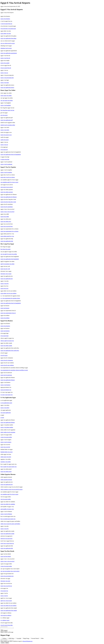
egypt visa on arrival (5, 447)
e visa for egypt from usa (6, 24)
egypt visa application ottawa (7, 88)
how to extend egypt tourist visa (8, 519)
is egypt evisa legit (5, 159)
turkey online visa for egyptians (8, 432)
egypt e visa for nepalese (6, 172)
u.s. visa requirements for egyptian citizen (10, 298)
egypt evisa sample (5, 63)
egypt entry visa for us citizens (8, 177)
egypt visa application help (7, 241)
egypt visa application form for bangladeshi (11, 154)
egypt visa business (5, 331)
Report (7, 643)
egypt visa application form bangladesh (10, 259)
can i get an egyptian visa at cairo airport (10, 571)
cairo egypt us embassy (6, 615)
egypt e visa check (5, 130)
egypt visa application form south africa (10, 350)
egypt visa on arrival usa (6, 586)
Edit (2, 631)
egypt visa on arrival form (7, 226)
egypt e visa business (5, 385)
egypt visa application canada (7, 534)
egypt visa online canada (6, 346)
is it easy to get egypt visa (7, 395)
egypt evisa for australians (7, 207)
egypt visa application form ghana (8, 38)
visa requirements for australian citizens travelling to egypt (14, 370)
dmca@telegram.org (28, 641)
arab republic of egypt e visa (7, 509)
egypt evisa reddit (5, 217)
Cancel (3, 643)
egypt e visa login (5, 83)
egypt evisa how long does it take (8, 202)
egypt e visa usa (4, 73)
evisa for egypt (4, 355)
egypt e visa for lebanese (6, 514)
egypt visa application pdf (7, 120)
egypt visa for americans (6, 375)
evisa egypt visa (4, 591)
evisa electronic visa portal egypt (8, 29)
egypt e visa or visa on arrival (7, 212)
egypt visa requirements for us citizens (9, 231)
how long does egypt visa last (7, 110)
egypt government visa (6, 390)
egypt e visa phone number (7, 427)
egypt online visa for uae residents (8, 293)
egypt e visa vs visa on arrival (7, 561)
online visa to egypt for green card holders (10, 524)
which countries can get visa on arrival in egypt (12, 489)
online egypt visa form (6, 457)
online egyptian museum (6, 480)
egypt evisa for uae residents (7, 365)
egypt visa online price (6, 221)
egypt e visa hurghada (6, 105)
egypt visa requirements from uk (8, 313)
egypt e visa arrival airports (7, 6)
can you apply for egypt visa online (9, 254)
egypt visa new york (5, 269)
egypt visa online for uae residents (8, 606)
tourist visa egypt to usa (6, 135)
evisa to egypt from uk (6, 68)
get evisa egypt (4, 115)
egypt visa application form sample (9, 610)
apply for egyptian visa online (7, 264)
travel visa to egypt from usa (7, 543)
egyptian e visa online (6, 462)
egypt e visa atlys (5, 284)
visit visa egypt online (6, 499)
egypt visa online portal (6, 472)
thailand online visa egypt (7, 452)
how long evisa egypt (5, 249)
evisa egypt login (5, 336)
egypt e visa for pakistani (6, 164)
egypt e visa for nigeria (6, 442)
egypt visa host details (6, 556)
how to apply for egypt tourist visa (9, 467)
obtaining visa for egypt (6, 48)
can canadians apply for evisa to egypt (9, 182)
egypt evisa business (5, 19)
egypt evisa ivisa (4, 288)
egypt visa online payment (7, 192)
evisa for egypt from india (7, 625)
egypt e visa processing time (7, 78)
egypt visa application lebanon (8, 380)
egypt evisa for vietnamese (7, 360)
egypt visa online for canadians (8, 504)
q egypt (2, 418)
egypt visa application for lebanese (9, 197)
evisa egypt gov (4, 150)
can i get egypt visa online (7, 100)
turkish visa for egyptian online (8, 125)
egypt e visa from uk (5, 58)
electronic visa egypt (5, 581)
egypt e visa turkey (5, 408)
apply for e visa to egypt (6, 601)
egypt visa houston (5, 308)
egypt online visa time (6, 33)
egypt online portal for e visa (7, 236)
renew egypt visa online (6, 96)
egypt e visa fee (4, 596)
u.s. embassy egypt (5, 620)
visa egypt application (6, 413)
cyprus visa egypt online (6, 437)
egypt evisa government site (7, 576)
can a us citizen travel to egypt (8, 43)
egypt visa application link (7, 548)
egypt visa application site (7, 279)
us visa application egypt (6, 403)
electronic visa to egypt (6, 274)
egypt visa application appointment (9, 53)
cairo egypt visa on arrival (7, 187)
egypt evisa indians (5, 318)
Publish (6, 631)
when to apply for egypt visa (7, 341)
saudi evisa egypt (5, 140)
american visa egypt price (6, 539)
